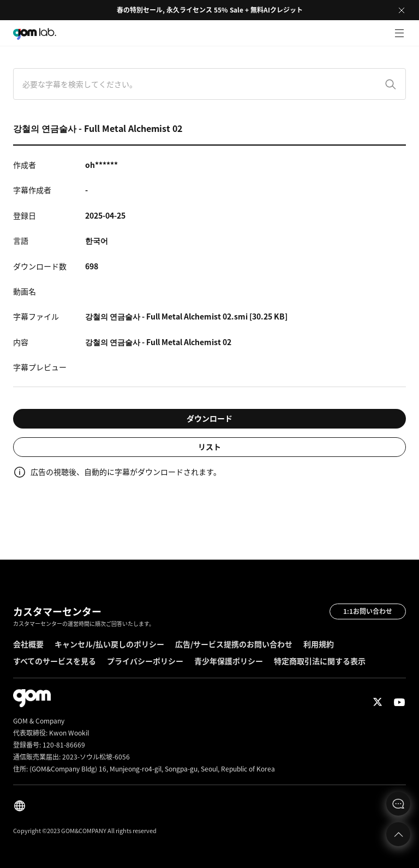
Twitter (378, 702)
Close (402, 10)
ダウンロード (209, 418)
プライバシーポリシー (145, 661)
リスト (209, 447)
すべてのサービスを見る (55, 661)
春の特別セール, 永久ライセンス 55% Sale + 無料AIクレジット (210, 10)
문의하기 (398, 804)
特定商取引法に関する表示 (320, 661)
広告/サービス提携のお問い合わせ (234, 644)
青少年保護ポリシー (229, 661)
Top (398, 834)
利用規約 (319, 644)
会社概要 (28, 644)
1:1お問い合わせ (368, 611)
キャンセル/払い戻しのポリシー (109, 644)
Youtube (399, 702)
